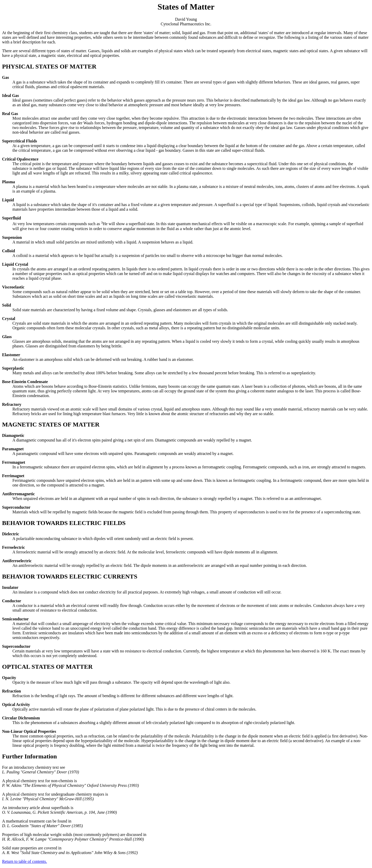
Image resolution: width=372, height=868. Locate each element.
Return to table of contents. (25, 861)
